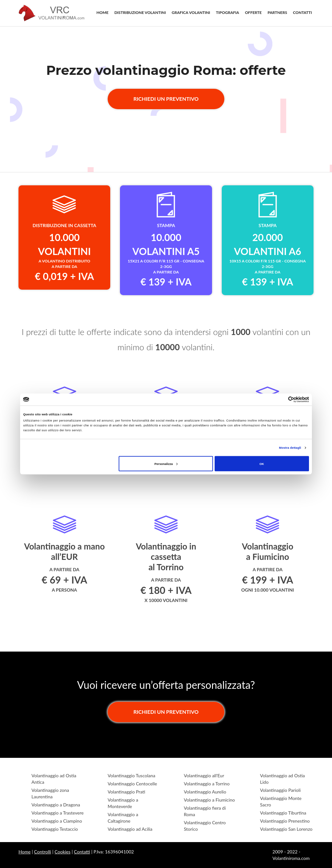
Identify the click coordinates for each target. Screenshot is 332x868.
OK (262, 464)
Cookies (62, 852)
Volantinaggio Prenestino (285, 821)
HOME (103, 12)
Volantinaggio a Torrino (207, 784)
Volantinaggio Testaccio (55, 829)
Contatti (82, 852)
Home (24, 852)
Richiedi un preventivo (166, 99)
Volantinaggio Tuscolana (131, 775)
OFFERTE (253, 12)
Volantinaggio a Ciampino (57, 821)
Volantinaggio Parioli (280, 790)
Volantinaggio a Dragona (56, 805)
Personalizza (166, 464)
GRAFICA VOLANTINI (191, 12)
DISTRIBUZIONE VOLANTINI (140, 12)
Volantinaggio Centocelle (132, 784)
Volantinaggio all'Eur (204, 775)
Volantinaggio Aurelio (205, 792)
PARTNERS (277, 12)
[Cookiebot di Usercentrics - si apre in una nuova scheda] (281, 399)
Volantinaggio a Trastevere (58, 813)
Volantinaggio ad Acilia (130, 829)
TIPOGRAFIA (227, 12)
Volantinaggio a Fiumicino (209, 800)
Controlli (43, 852)
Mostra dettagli (290, 448)
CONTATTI (303, 12)
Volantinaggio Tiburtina (283, 813)
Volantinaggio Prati (126, 792)
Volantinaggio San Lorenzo (286, 829)
